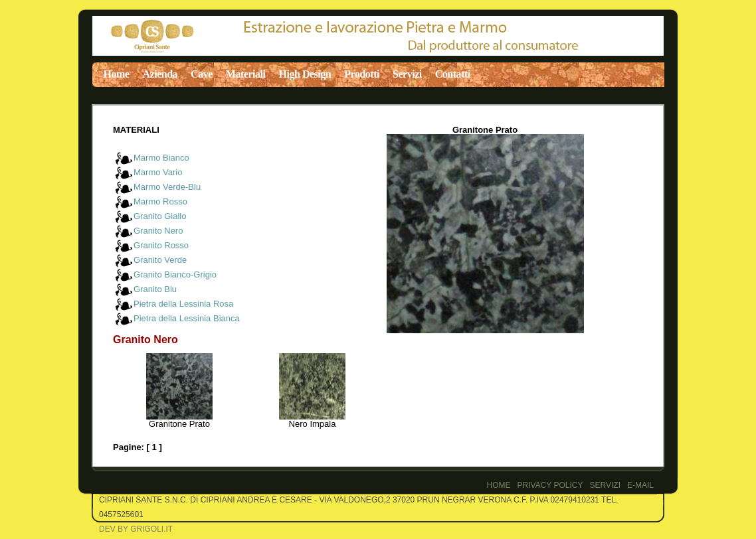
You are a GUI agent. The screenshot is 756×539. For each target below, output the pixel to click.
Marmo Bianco (161, 158)
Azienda (160, 74)
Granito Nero (158, 231)
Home (117, 74)
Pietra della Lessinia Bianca (187, 318)
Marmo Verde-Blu (167, 187)
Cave (202, 74)
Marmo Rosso (160, 201)
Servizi (407, 74)
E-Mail (640, 485)
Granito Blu (155, 289)
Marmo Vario (158, 172)
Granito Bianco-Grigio (175, 274)
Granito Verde (160, 260)
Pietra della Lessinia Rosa (183, 304)
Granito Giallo (160, 216)
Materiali (246, 74)
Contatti (453, 74)
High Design (305, 74)
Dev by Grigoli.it (136, 529)
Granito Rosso (161, 245)
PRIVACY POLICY (550, 485)
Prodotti (362, 74)
